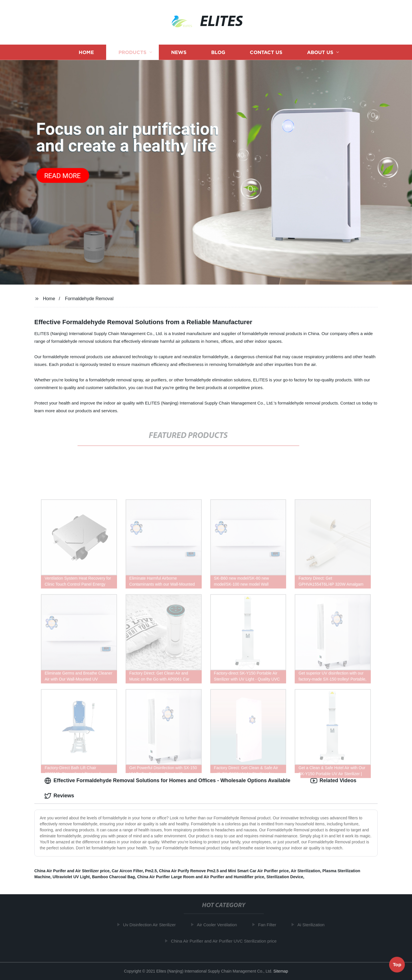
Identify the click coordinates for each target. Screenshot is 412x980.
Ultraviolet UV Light (71, 877)
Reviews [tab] (59, 796)
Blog (218, 52)
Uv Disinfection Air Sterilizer (151, 925)
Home (86, 52)
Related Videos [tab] (333, 781)
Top (397, 965)
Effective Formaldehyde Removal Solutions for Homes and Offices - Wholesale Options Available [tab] (167, 781)
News (179, 52)
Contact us (266, 52)
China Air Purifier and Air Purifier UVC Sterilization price (226, 941)
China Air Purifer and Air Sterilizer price (72, 871)
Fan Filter (269, 925)
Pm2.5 (151, 871)
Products (132, 52)
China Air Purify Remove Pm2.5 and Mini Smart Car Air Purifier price (224, 871)
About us (320, 52)
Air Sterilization (305, 871)
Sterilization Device (285, 877)
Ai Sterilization (313, 925)
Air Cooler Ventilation (219, 925)
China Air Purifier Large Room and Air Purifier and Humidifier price (201, 877)
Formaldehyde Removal (89, 299)
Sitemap (281, 971)
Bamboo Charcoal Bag (113, 877)
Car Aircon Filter (127, 871)
